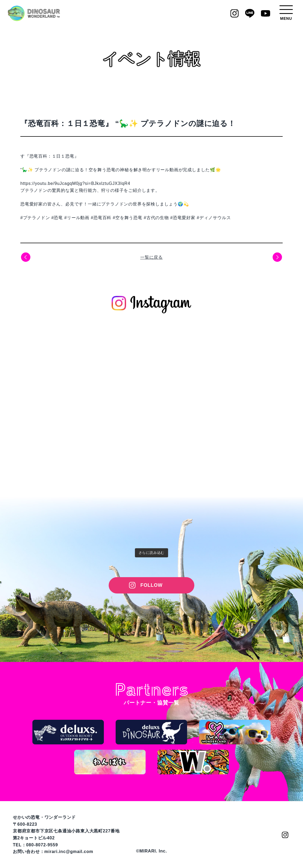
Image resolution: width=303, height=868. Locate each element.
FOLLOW (152, 585)
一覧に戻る (151, 257)
